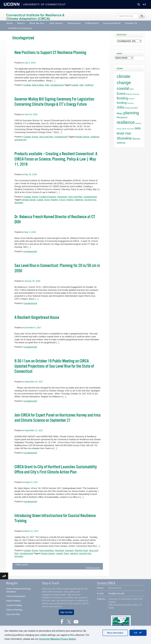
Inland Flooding (13, 601)
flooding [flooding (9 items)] (122, 98)
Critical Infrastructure (16, 596)
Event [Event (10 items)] (121, 94)
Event (47, 200)
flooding (55, 200)
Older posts (20, 565)
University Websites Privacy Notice (57, 639)
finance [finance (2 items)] (129, 94)
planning (74, 553)
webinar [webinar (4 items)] (121, 143)
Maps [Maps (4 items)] (120, 113)
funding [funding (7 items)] (122, 103)
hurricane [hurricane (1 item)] (130, 103)
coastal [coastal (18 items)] (123, 88)
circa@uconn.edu (116, 593)
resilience (89, 85)
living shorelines (47, 550)
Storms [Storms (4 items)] (136, 139)
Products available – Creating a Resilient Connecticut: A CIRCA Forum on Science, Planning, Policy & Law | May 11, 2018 (56, 159)
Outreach (69, 550)
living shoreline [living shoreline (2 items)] (131, 108)
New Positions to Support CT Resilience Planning (50, 53)
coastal (75, 85)
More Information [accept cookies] (115, 633)
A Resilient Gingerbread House (37, 317)
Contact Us (131, 23)
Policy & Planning (14, 610)
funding (70, 200)
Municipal (60, 550)
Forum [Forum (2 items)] (131, 99)
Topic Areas (56, 23)
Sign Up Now (66, 612)
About (21, 23)
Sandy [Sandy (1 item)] (124, 129)
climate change (82, 137)
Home (10, 23)
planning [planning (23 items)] (131, 113)
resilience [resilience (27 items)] (126, 122)
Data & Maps (38, 85)
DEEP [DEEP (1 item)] (132, 89)
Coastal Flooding (14, 605)
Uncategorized (57, 85)
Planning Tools (81, 550)
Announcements (112, 23)
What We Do (37, 23)
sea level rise (20, 140)
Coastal (27, 85)
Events (35, 137)
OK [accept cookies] (138, 633)
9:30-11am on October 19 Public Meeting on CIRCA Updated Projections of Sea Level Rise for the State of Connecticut (54, 366)
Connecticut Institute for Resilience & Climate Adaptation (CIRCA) (35, 17)
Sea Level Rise (46, 137)
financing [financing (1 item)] (136, 94)
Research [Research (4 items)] (122, 117)
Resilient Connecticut (20, 28)
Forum (62, 200)
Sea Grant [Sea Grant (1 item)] (130, 129)
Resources (74, 23)
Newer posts (94, 568)
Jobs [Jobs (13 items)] (121, 107)
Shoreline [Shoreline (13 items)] (124, 138)
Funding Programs (48, 197)
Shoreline (19, 203)
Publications (92, 23)
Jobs (47, 85)
